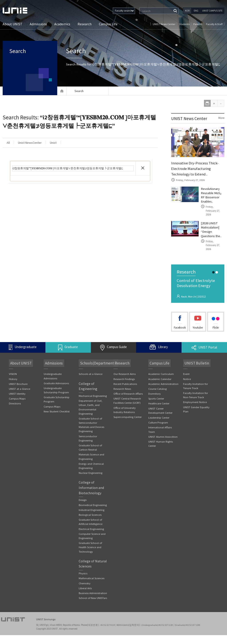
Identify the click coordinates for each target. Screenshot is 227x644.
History (13, 376)
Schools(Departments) (97, 360)
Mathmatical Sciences (92, 587)
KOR (187, 11)
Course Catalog (158, 386)
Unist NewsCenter (39, 143)
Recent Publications (125, 381)
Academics (62, 24)
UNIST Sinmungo (46, 629)
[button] (143, 169)
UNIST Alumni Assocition (163, 435)
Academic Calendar (160, 376)
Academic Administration (163, 381)
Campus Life (108, 24)
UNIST (20, 11)
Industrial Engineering (92, 518)
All (11, 143)
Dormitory (155, 391)
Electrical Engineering (92, 537)
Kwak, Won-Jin (190, 293)
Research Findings (124, 376)
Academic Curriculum (161, 371)
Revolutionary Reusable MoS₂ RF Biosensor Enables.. (212, 197)
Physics (83, 582)
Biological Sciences (90, 523)
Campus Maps (17, 396)
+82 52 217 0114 (108, 634)
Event (186, 371)
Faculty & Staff (214, 24)
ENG (196, 11)
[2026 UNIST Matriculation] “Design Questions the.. (212, 229)
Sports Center (156, 396)
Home (62, 91)
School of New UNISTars (93, 607)
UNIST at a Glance (20, 386)
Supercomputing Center (128, 415)
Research (85, 24)
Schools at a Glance (91, 371)
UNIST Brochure (18, 381)
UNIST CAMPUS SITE (212, 11)
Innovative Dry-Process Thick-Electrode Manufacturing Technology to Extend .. (196, 169)
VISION (13, 371)
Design (83, 503)
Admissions (38, 24)
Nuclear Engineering (91, 476)
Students (186, 24)
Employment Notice (195, 400)
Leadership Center (159, 415)
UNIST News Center (166, 24)
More (221, 118)
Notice (187, 376)
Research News (122, 386)
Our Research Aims (125, 371)
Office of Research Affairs (128, 391)
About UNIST (13, 24)
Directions (15, 401)
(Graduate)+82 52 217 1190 (189, 634)
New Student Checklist (57, 409)
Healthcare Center (159, 401)
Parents (198, 24)
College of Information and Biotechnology (91, 491)
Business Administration (93, 602)
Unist (69, 143)
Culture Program (158, 420)
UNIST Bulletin (195, 360)
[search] (73, 169)
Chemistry (85, 592)
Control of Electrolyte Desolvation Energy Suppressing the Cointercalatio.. (197, 286)
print (207, 103)
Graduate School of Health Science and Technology (90, 555)
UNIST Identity (17, 391)
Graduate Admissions (56, 380)
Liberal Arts (85, 597)
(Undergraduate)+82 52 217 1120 (158, 634)
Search (22, 53)
